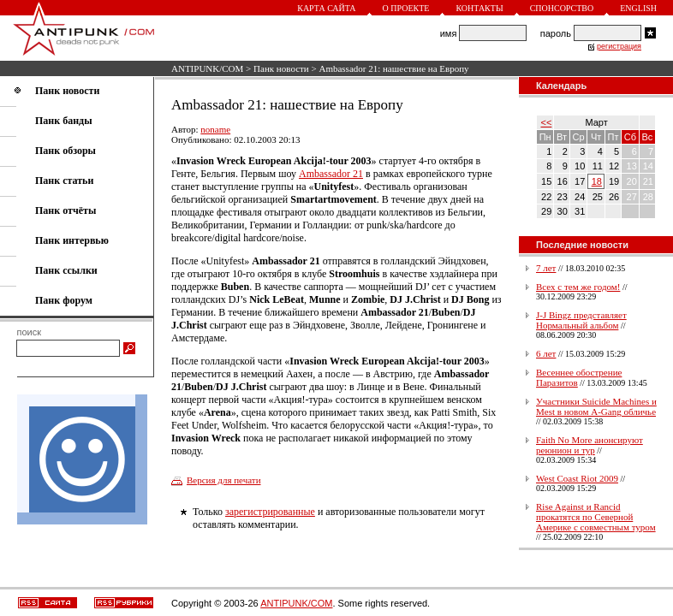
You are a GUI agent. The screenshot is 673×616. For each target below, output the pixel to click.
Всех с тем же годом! (578, 287)
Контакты (479, 8)
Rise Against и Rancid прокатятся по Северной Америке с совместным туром (596, 517)
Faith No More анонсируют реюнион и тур (590, 445)
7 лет (546, 268)
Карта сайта (326, 8)
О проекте (406, 8)
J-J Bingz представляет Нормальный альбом (581, 320)
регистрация (619, 46)
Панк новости (281, 68)
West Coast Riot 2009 (577, 478)
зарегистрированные (270, 512)
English (638, 8)
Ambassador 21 (331, 174)
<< (547, 122)
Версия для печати (224, 480)
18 (597, 181)
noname (215, 129)
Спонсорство (562, 8)
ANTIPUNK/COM (207, 68)
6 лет (546, 353)
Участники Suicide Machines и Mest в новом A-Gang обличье (596, 406)
